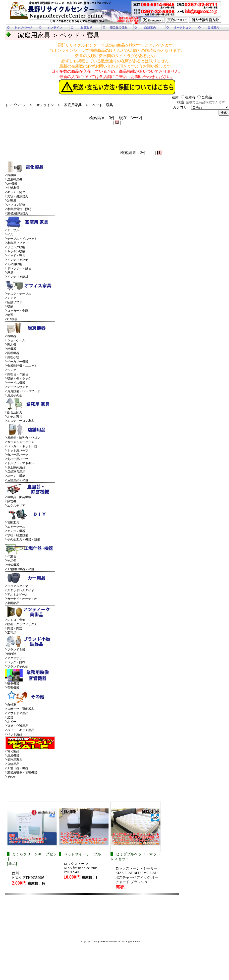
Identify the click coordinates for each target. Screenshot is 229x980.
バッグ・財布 (16, 662)
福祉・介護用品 (18, 726)
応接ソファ (15, 302)
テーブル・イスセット (22, 239)
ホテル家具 (15, 417)
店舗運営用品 (16, 472)
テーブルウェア (18, 387)
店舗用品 (13, 764)
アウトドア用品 (18, 713)
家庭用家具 (73, 105)
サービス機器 (16, 383)
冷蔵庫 (12, 175)
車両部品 (13, 603)
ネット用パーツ (18, 451)
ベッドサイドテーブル (82, 854)
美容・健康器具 (18, 196)
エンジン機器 (16, 531)
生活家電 (13, 188)
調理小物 (13, 357)
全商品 (205, 97)
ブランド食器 (16, 650)
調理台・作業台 (18, 374)
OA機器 (12, 319)
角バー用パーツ (18, 455)
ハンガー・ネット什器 (22, 446)
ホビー (12, 722)
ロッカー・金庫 (18, 311)
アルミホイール (18, 595)
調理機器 (13, 353)
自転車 (12, 705)
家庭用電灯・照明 (19, 209)
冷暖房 (12, 201)
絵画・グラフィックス (22, 624)
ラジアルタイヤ (18, 586)
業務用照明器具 (18, 213)
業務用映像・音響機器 (22, 772)
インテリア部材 (18, 277)
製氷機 (12, 345)
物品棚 (12, 561)
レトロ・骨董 (16, 620)
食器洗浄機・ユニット (22, 366)
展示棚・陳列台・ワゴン (24, 438)
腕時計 (12, 654)
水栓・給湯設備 (18, 535)
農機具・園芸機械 (19, 497)
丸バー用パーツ (18, 459)
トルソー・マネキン (21, 463)
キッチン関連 (16, 192)
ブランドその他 (18, 667)
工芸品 (12, 633)
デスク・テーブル (19, 294)
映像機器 (13, 683)
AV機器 (12, 184)
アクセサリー (16, 658)
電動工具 (13, 523)
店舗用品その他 (18, 480)
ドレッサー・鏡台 (19, 268)
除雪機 (12, 501)
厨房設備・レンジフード (24, 391)
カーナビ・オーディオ (22, 599)
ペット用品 (15, 734)
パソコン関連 (16, 205)
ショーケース (16, 340)
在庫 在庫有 (184, 97)
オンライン (45, 105)
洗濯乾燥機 (15, 179)
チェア (12, 298)
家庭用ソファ (16, 243)
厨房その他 (15, 395)
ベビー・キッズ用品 (21, 730)
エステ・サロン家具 (21, 421)
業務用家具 (15, 760)
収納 (10, 306)
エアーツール (16, 527)
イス (10, 234)
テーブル (13, 230)
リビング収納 (16, 247)
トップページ (15, 105)
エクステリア (16, 506)
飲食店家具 (15, 412)
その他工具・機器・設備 (24, 539)
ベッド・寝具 (103, 105)
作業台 (12, 556)
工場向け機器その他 (21, 569)
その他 (12, 777)
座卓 (10, 273)
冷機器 (12, 336)
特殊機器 (13, 565)
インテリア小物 (18, 260)
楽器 (10, 717)
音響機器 (13, 688)
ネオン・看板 (16, 476)
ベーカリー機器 (18, 362)
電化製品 (13, 751)
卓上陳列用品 (16, 467)
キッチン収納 (16, 251)
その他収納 (15, 264)
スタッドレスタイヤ (21, 590)
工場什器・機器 (18, 768)
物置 (10, 315)
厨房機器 (13, 755)
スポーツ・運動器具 (21, 709)
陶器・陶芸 (15, 628)
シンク (12, 370)
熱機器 (12, 349)
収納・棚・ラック (19, 378)
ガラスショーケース (21, 442)
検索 (203, 102)
